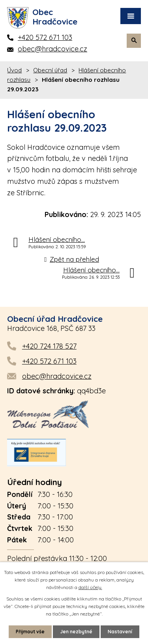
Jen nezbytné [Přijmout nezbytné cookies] (76, 632)
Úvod (14, 70)
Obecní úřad (50, 70)
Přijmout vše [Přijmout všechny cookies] (30, 632)
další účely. (90, 587)
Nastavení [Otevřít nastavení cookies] (120, 632)
